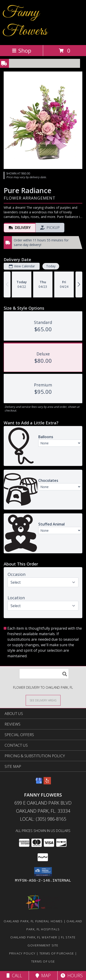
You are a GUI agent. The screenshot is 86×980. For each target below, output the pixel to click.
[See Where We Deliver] (43, 700)
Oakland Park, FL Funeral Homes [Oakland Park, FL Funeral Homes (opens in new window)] (33, 921)
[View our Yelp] (47, 783)
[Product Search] (44, 674)
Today (51, 266)
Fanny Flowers (25, 22)
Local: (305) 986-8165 (43, 819)
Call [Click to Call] (14, 976)
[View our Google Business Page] (39, 783)
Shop (22, 50)
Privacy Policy (22, 953)
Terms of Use (43, 961)
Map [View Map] (43, 976)
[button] (43, 872)
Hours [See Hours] (72, 976)
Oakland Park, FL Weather (34, 937)
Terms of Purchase (57, 953)
